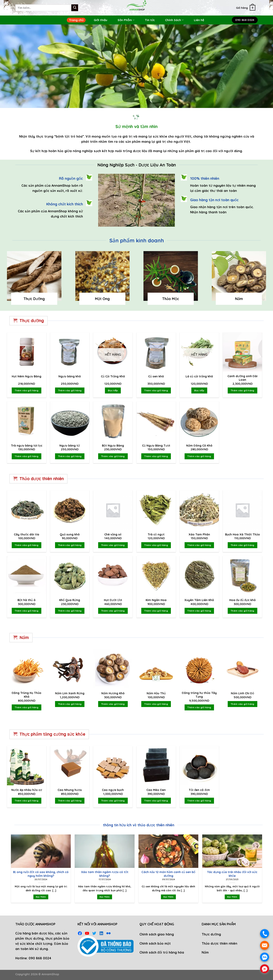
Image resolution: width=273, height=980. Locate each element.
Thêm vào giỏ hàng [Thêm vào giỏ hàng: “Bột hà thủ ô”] (27, 611)
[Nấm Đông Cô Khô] (199, 421)
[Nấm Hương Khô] (113, 669)
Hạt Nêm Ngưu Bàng (27, 376)
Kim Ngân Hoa (156, 600)
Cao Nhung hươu (70, 790)
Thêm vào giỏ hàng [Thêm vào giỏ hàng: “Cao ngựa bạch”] (113, 801)
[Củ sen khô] (156, 352)
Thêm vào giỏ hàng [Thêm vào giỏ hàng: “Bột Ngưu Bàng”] (113, 456)
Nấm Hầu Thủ (156, 693)
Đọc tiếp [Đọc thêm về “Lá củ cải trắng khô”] (199, 390)
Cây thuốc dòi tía (27, 534)
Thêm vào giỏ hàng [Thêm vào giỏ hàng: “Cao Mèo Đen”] (156, 801)
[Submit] (75, 8)
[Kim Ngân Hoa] (156, 576)
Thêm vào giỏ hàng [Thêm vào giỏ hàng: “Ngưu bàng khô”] (70, 390)
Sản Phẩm (126, 20)
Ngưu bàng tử (70, 446)
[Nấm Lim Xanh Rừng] (70, 669)
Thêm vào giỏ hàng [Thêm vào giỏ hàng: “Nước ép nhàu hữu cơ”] (27, 801)
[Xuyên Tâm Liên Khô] (199, 576)
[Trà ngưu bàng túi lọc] (27, 421)
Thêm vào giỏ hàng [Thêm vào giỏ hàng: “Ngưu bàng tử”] (70, 456)
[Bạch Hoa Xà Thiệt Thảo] (242, 510)
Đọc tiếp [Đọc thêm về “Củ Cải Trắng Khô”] (113, 390)
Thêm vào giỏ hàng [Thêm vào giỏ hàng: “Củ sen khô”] (156, 390)
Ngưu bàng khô (70, 376)
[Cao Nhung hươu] (70, 766)
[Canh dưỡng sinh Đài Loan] (242, 352)
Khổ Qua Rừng (70, 600)
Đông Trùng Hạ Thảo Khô (27, 695)
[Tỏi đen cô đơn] (199, 766)
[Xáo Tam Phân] (199, 510)
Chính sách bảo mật (155, 943)
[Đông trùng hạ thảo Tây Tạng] (199, 669)
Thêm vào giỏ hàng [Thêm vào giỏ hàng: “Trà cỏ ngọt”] (156, 545)
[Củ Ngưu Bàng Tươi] (156, 421)
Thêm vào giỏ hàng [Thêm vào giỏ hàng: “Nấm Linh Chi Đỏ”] (243, 704)
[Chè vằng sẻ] (113, 510)
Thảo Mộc (171, 299)
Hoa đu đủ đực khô (243, 600)
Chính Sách (174, 20)
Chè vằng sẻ (113, 534)
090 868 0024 (40, 958)
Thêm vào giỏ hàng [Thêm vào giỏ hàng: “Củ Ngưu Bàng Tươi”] (156, 456)
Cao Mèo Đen (156, 790)
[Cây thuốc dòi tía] (27, 510)
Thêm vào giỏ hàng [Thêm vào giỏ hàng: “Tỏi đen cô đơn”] (199, 801)
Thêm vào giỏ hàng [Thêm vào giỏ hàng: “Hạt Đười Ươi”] (113, 611)
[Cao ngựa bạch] (113, 766)
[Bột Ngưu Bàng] (113, 421)
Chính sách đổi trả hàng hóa (162, 952)
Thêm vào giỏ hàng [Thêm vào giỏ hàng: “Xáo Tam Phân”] (199, 545)
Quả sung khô (70, 534)
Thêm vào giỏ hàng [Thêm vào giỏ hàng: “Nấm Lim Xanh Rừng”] (70, 704)
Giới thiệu (101, 20)
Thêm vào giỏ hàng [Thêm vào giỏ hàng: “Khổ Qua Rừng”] (70, 611)
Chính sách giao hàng (157, 934)
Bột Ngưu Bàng (113, 446)
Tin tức (150, 20)
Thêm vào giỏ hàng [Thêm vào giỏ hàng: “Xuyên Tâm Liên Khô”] (199, 611)
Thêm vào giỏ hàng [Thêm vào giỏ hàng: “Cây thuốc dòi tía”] (27, 545)
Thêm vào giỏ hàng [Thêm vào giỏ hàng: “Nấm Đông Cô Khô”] (199, 456)
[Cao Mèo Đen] (156, 766)
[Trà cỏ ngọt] (156, 510)
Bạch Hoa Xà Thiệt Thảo (243, 534)
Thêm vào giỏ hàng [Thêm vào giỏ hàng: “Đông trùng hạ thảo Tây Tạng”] (199, 707)
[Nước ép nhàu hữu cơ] (27, 766)
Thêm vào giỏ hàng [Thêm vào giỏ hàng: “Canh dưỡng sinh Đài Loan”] (243, 390)
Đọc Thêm (41, 897)
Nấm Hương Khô (113, 693)
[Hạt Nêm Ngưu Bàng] (27, 352)
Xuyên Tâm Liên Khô (199, 600)
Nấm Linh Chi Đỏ (243, 693)
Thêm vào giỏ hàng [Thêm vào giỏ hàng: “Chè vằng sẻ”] (113, 545)
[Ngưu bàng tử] (70, 421)
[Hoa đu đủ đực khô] (242, 576)
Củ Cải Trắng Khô (113, 376)
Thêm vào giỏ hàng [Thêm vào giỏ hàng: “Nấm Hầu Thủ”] (156, 704)
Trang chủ (76, 20)
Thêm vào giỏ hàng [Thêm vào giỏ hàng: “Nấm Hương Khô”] (113, 704)
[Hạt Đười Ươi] (113, 576)
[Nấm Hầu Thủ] (156, 669)
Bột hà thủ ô (27, 600)
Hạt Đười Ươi (113, 600)
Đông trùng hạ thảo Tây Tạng (199, 695)
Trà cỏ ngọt (156, 534)
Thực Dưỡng (34, 299)
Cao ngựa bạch (113, 790)
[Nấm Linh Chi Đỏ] (242, 669)
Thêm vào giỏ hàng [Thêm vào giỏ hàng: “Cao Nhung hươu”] (70, 801)
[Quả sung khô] (70, 510)
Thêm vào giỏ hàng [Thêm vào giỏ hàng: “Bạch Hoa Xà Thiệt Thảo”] (243, 545)
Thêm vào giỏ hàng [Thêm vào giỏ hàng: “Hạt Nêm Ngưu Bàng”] (27, 390)
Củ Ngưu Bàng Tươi (156, 446)
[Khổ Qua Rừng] (70, 576)
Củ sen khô (156, 376)
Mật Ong (102, 299)
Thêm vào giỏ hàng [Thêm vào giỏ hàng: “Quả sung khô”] (70, 545)
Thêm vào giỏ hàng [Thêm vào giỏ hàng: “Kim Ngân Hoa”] (156, 611)
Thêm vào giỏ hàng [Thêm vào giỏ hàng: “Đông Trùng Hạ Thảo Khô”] (27, 707)
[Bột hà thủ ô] (27, 576)
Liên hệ (199, 20)
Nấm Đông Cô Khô (199, 446)
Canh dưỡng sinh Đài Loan (243, 378)
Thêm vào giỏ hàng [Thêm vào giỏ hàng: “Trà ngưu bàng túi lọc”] (27, 456)
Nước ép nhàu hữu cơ (27, 790)
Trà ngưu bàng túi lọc (27, 446)
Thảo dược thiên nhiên (219, 943)
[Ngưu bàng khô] (70, 352)
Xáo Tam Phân (199, 534)
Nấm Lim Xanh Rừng (70, 693)
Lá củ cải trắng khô (199, 376)
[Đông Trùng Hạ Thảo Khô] (27, 669)
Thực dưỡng (211, 934)
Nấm (239, 299)
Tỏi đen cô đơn (199, 790)
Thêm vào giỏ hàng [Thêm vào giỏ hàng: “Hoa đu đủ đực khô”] (243, 611)
